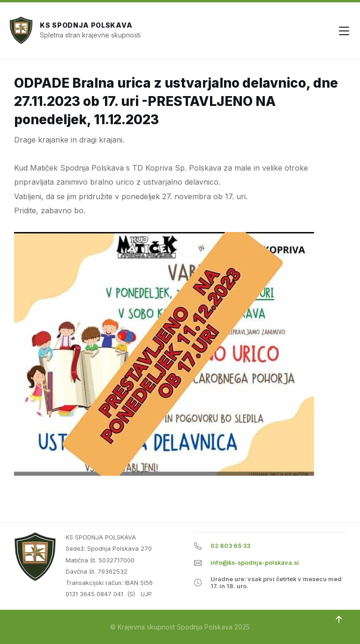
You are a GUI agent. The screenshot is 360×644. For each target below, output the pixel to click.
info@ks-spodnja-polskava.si (255, 563)
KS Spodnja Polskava (86, 25)
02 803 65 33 (230, 546)
